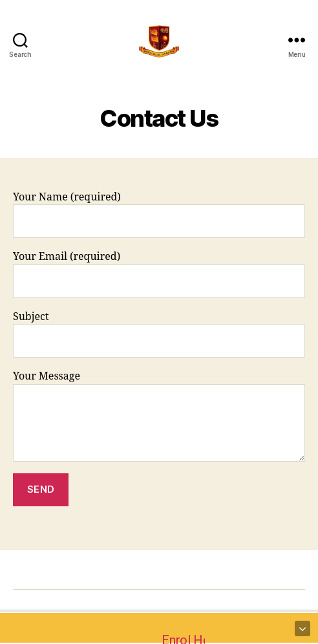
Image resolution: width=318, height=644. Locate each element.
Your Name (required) (159, 214)
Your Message (159, 415)
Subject (159, 334)
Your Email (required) (159, 274)
